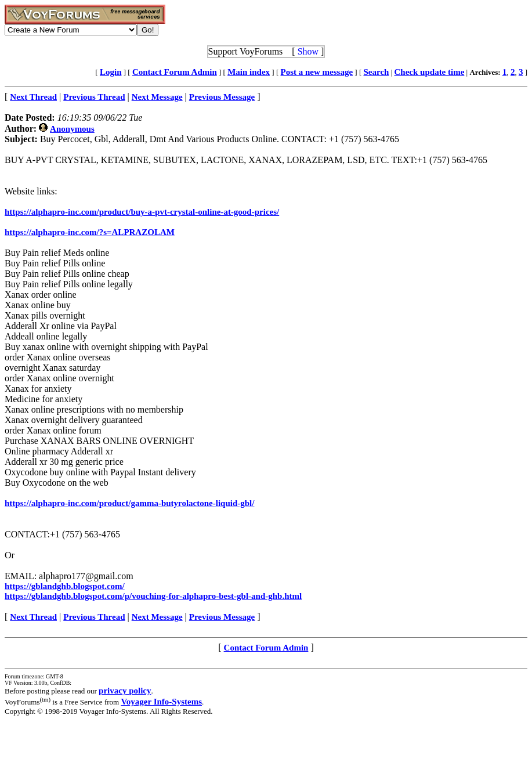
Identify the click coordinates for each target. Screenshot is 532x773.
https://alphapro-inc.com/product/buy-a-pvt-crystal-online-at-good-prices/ (142, 212)
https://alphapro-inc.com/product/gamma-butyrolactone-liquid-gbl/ (129, 503)
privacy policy (125, 691)
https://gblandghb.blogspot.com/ (65, 586)
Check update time (430, 72)
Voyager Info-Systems (161, 702)
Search (377, 72)
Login (111, 72)
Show (308, 51)
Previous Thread (94, 617)
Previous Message (222, 617)
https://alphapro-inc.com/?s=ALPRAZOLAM (90, 232)
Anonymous (72, 129)
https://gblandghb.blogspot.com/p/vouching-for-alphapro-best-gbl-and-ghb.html (153, 596)
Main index (249, 72)
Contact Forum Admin (175, 72)
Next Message (157, 617)
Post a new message (317, 72)
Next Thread (33, 617)
